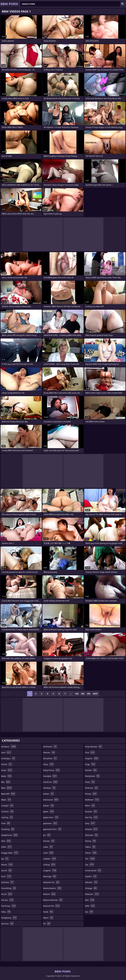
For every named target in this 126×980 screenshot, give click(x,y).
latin (48, 853)
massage (50, 876)
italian (49, 806)
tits (90, 859)
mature (50, 894)
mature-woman (53, 900)
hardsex (50, 788)
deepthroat (10, 835)
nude (48, 912)
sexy (90, 823)
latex (48, 847)
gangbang (9, 918)
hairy (49, 764)
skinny (91, 841)
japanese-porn (52, 829)
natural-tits (52, 906)
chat (6, 823)
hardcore (51, 782)
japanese (50, 823)
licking (49, 865)
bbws (6, 800)
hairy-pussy (52, 770)
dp (5, 859)
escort (7, 870)
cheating (8, 829)
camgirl (7, 806)
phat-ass (92, 788)
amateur (9, 747)
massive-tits (51, 882)
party (90, 782)
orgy (90, 764)
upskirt (91, 876)
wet (90, 900)
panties (91, 770)
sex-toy (91, 817)
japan (49, 811)
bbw (7, 788)
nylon (48, 918)
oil (47, 924)
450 (89, 694)
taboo (90, 847)
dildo (7, 847)
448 (77, 694)
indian (49, 794)
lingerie (50, 870)
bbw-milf (8, 794)
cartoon (7, 811)
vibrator (91, 882)
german (8, 924)
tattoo (91, 853)
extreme (8, 882)
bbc (6, 782)
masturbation (53, 888)
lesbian (50, 859)
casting (7, 817)
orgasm (92, 758)
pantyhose (92, 776)
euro (6, 876)
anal (6, 752)
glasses (49, 752)
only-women (94, 747)
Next (95, 694)
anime (7, 764)
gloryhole (50, 758)
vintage (91, 888)
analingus (8, 758)
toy (90, 865)
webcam (92, 894)
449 (83, 694)
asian (7, 770)
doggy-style (10, 853)
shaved (91, 829)
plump (91, 794)
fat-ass (8, 900)
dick (6, 841)
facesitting (9, 888)
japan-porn (51, 817)
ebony (7, 865)
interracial (51, 800)
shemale (92, 835)
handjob (50, 776)
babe (7, 776)
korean (49, 841)
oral (90, 752)
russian (91, 811)
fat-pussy (9, 906)
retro (90, 806)
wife (90, 906)
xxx (89, 912)
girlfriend (50, 747)
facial (7, 894)
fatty (6, 912)
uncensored (93, 870)
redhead (92, 800)
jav (47, 835)
